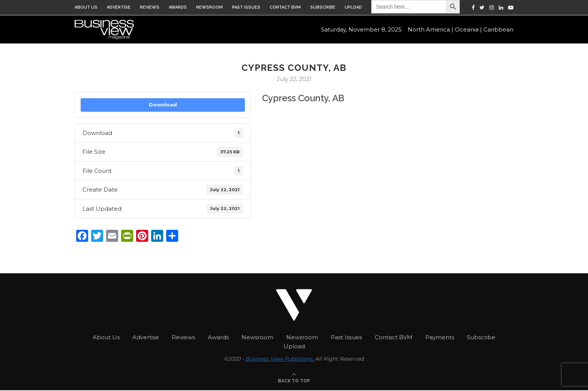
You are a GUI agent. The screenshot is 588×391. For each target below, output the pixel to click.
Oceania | (468, 30)
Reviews (150, 7)
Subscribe (323, 7)
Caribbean (498, 30)
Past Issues (246, 7)
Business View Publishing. (280, 359)
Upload (353, 7)
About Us (86, 7)
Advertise (119, 7)
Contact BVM (285, 7)
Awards (178, 7)
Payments (440, 337)
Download (163, 105)
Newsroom (209, 7)
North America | (430, 30)
